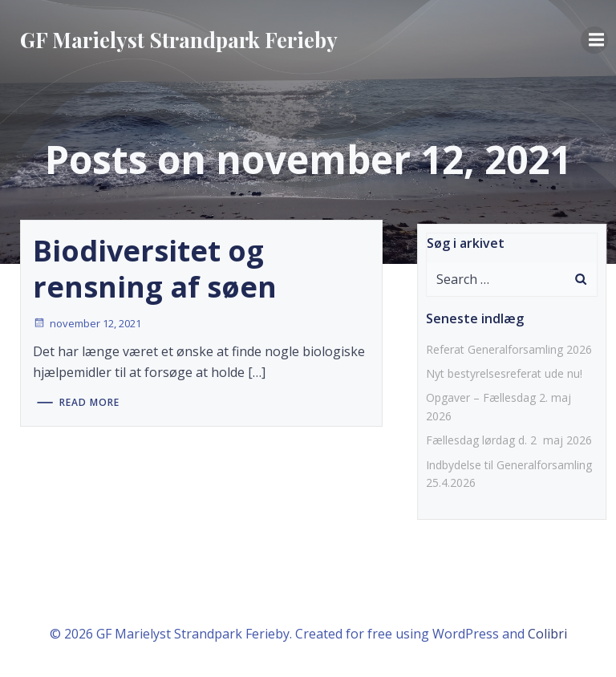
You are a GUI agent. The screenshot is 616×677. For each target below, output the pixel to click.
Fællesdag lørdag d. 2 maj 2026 (509, 440)
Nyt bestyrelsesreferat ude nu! (504, 373)
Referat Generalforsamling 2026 (509, 349)
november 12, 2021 (87, 323)
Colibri (547, 634)
